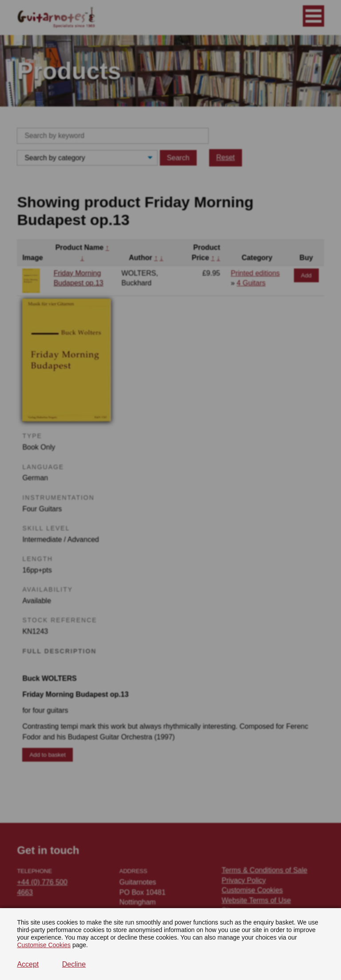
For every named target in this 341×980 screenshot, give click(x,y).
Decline (74, 964)
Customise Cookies (44, 945)
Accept (28, 964)
